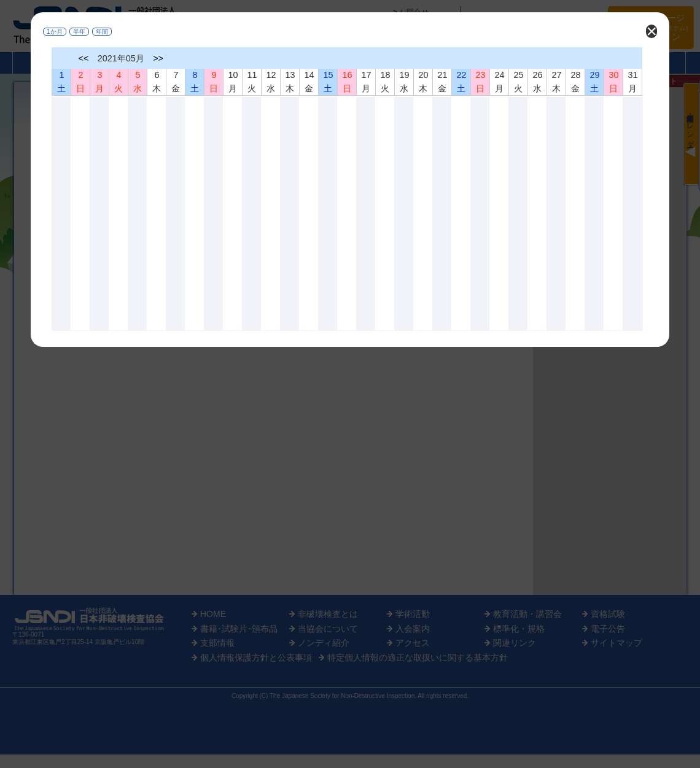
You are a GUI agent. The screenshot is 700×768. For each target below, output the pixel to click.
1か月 (55, 32)
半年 (79, 32)
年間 (102, 32)
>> (158, 58)
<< (84, 58)
